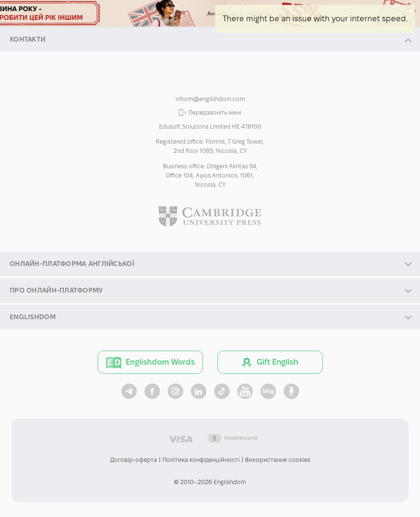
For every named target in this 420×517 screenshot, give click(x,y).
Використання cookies (278, 460)
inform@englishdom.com (210, 99)
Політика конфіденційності (201, 460)
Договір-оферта (134, 460)
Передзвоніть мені (215, 112)
